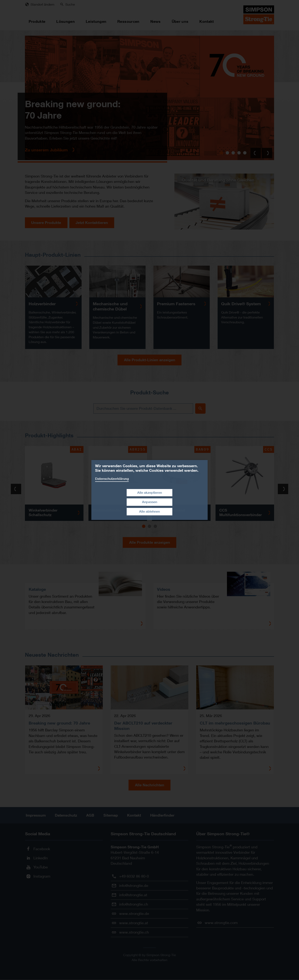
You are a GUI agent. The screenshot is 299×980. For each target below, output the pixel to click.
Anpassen (150, 502)
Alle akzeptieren (150, 493)
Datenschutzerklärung (112, 479)
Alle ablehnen (149, 511)
